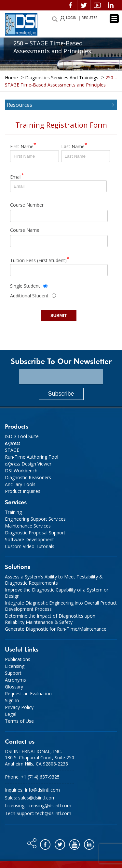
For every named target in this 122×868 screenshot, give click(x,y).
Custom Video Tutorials (30, 546)
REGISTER (90, 18)
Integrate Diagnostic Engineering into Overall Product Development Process (61, 606)
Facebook (71, 5)
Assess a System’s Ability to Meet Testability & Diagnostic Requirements (54, 580)
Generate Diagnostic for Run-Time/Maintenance (56, 629)
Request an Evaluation (28, 694)
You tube (75, 843)
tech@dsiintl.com (53, 813)
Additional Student (29, 296)
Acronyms (15, 680)
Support (13, 673)
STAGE (12, 450)
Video (97, 5)
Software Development (29, 539)
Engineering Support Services (35, 519)
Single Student (25, 286)
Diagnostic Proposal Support (35, 533)
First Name (23, 145)
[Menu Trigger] (114, 19)
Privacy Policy (19, 707)
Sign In (12, 700)
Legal (11, 714)
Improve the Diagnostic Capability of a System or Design (57, 593)
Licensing (15, 666)
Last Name (74, 145)
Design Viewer (28, 464)
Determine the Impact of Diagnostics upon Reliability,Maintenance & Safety (50, 619)
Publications (18, 659)
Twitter (84, 5)
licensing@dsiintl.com (49, 805)
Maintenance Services (28, 526)
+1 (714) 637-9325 (40, 777)
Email (17, 176)
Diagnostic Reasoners (28, 477)
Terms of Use (19, 721)
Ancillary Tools (20, 484)
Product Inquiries (23, 491)
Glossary (14, 687)
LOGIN (71, 18)
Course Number (27, 205)
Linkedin (111, 5)
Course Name (25, 230)
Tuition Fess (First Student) (40, 259)
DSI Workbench (21, 471)
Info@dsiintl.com (42, 790)
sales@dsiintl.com (37, 798)
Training (13, 512)
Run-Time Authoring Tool (32, 457)
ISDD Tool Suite (22, 436)
